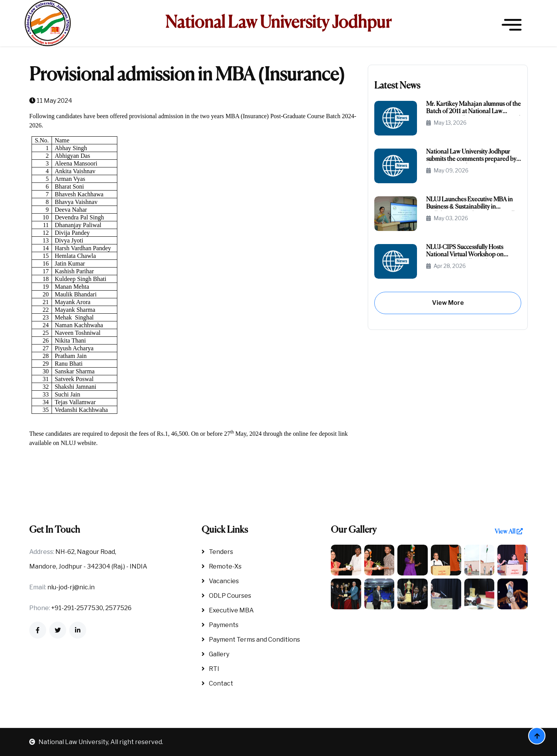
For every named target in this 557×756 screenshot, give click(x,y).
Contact (217, 683)
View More (448, 303)
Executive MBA (228, 610)
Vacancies (220, 581)
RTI (210, 669)
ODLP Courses (226, 596)
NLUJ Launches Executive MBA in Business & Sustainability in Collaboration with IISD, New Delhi (472, 204)
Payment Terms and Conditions (251, 640)
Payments (220, 625)
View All (509, 532)
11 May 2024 (51, 101)
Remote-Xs (222, 566)
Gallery (215, 654)
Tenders (217, 552)
